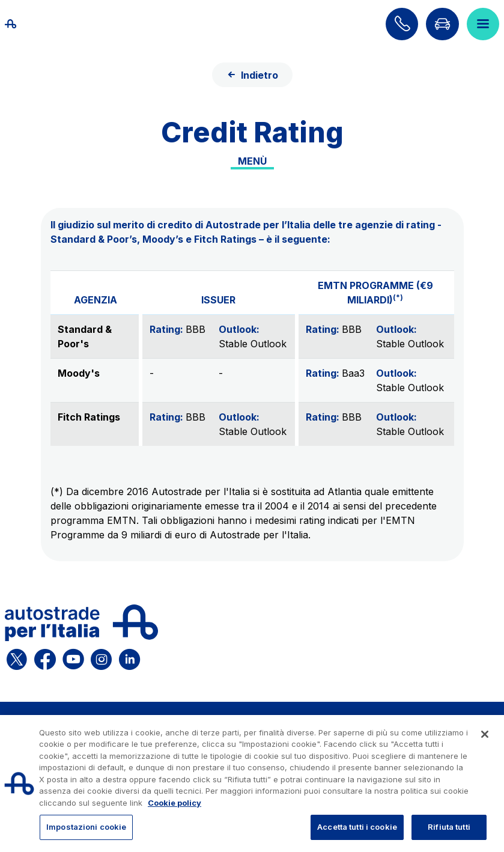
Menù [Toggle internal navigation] (252, 161)
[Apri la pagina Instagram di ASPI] (101, 657)
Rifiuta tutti (449, 827)
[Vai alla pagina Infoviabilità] (442, 24)
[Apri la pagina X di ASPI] (17, 657)
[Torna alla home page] (24, 24)
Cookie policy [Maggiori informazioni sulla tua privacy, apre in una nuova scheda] (175, 803)
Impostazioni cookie (86, 827)
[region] (252, 784)
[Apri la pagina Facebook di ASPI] (45, 657)
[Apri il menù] (483, 24)
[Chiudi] (485, 734)
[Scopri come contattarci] (402, 24)
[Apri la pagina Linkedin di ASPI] (129, 657)
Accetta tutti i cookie (357, 827)
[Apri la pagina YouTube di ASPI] (73, 657)
